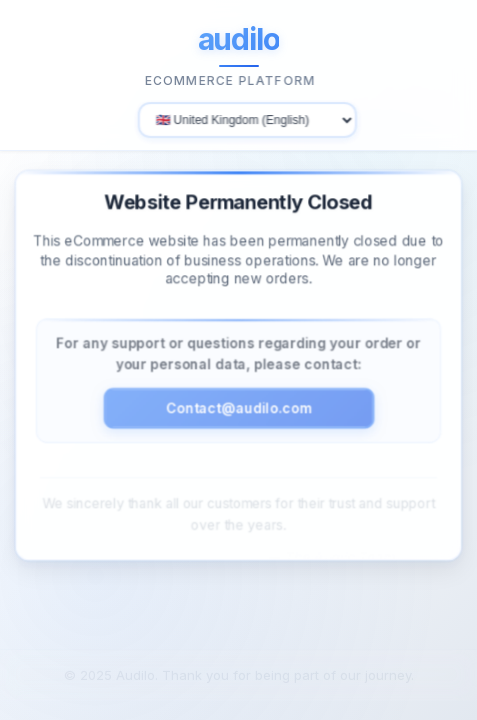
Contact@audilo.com (238, 403)
